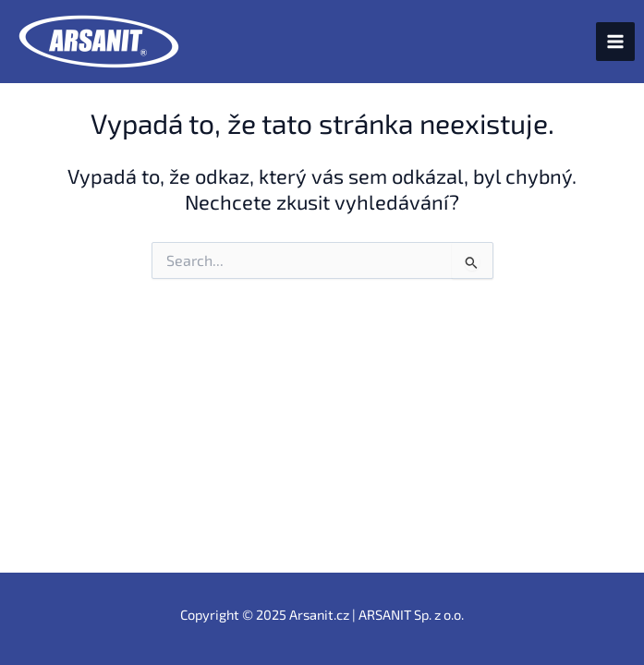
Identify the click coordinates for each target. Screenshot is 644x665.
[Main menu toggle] (615, 42)
